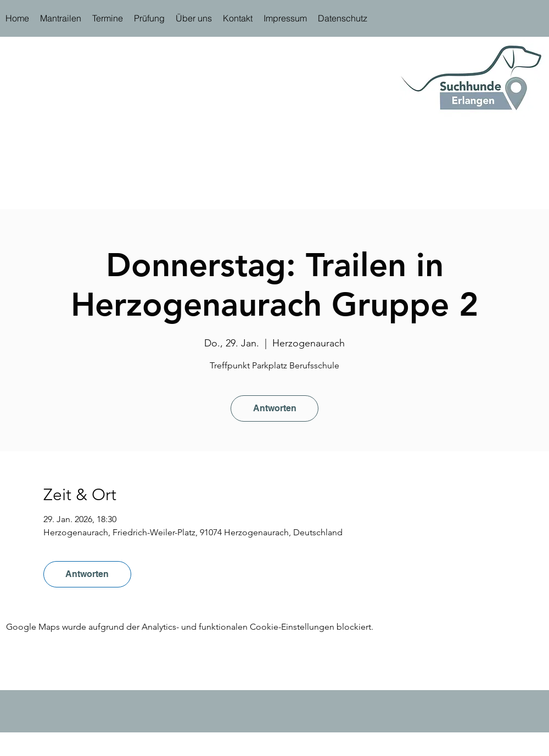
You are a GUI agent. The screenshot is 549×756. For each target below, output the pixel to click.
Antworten (275, 408)
